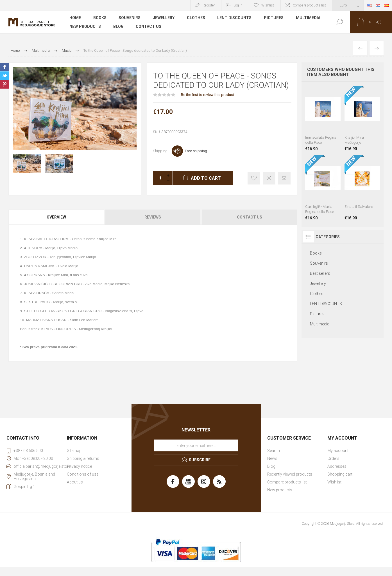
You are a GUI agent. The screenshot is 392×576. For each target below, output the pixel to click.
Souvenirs (130, 18)
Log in (238, 5)
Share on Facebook (4, 67)
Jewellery (164, 18)
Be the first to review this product (208, 95)
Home (75, 18)
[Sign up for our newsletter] (196, 445)
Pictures (274, 18)
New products (85, 26)
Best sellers (320, 273)
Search (274, 451)
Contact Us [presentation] (250, 217)
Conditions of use (83, 474)
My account (338, 451)
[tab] (57, 217)
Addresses (337, 466)
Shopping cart (340, 474)
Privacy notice (79, 466)
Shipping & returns (83, 458)
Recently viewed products (290, 474)
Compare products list (309, 5)
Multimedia (308, 18)
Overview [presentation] (56, 217)
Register (209, 5)
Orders (333, 458)
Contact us (148, 26)
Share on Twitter (4, 76)
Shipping (160, 151)
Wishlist (334, 482)
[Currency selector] (348, 5)
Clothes (196, 18)
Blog (118, 26)
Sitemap (74, 451)
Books (100, 18)
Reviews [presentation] (153, 217)
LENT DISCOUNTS (235, 18)
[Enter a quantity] (158, 178)
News (272, 458)
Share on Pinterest (4, 84)
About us (75, 482)
